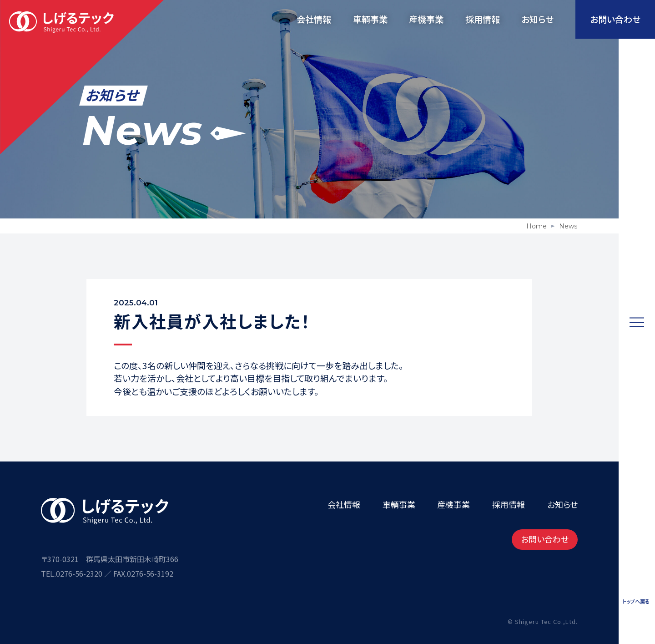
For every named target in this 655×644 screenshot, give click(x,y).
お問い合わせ (545, 539)
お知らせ (537, 19)
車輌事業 (370, 19)
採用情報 (483, 19)
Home (537, 226)
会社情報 (314, 19)
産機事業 (426, 19)
